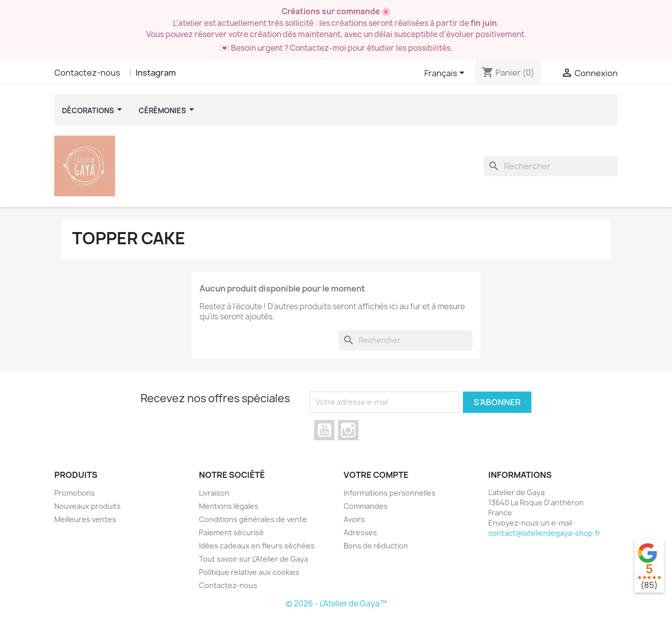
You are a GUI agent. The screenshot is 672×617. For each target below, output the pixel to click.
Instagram (156, 73)
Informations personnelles (390, 493)
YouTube (324, 430)
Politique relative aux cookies (249, 572)
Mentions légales (229, 506)
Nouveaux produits (88, 506)
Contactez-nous (87, 73)
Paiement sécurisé (231, 532)
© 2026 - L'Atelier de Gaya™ (336, 604)
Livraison (214, 493)
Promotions (75, 493)
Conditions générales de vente (253, 519)
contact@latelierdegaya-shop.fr (544, 533)
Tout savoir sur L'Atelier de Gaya (254, 559)
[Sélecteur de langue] (446, 74)
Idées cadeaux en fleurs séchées (257, 546)
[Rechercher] (551, 166)
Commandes (366, 506)
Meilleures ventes (85, 519)
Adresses (360, 532)
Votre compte (376, 475)
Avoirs (354, 519)
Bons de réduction (376, 546)
